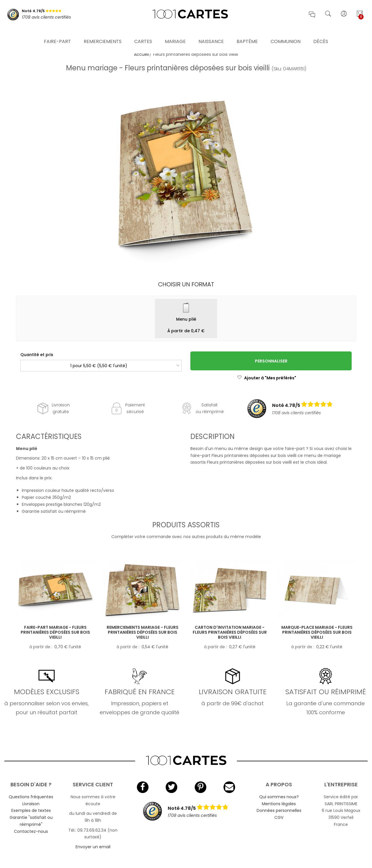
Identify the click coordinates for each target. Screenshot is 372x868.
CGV (279, 817)
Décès (321, 33)
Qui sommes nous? (279, 797)
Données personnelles (279, 810)
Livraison (31, 804)
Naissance (211, 33)
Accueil (141, 54)
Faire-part (57, 33)
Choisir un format (186, 284)
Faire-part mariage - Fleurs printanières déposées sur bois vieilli (55, 632)
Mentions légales (279, 804)
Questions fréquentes (31, 797)
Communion (286, 33)
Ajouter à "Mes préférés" (267, 378)
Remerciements (103, 33)
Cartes (143, 33)
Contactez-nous (31, 831)
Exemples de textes (31, 810)
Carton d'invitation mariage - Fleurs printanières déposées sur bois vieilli (230, 632)
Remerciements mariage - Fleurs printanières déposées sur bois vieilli (143, 632)
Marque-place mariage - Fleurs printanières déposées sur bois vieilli (317, 632)
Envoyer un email (93, 847)
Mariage (175, 33)
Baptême (247, 33)
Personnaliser (271, 361)
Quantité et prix (37, 355)
